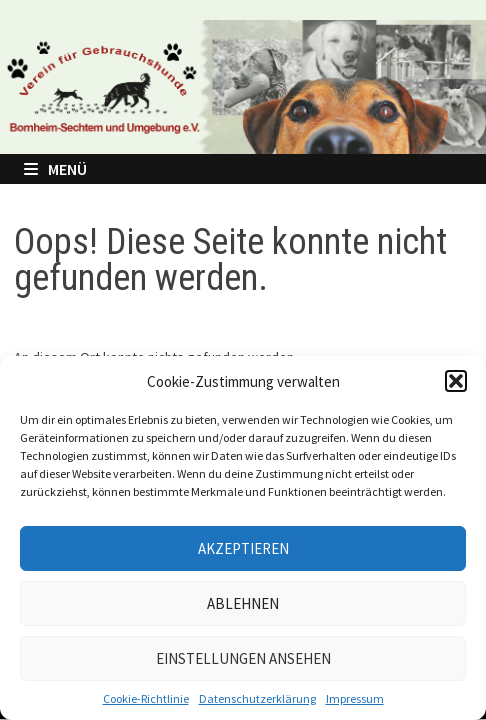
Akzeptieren (243, 548)
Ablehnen (243, 603)
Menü (55, 169)
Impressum (355, 698)
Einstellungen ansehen (243, 658)
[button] (456, 381)
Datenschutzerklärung (257, 698)
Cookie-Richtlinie (146, 698)
